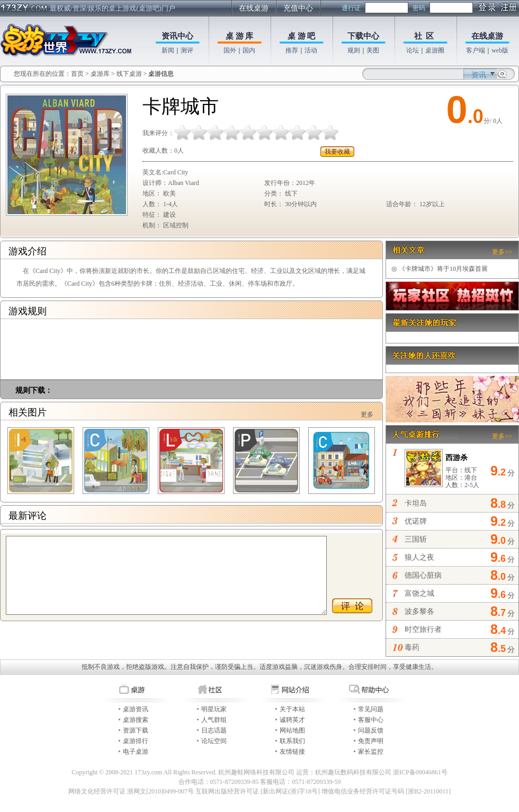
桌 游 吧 (302, 36)
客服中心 (371, 720)
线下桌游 (129, 74)
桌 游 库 (240, 36)
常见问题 (371, 709)
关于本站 (292, 709)
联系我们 (292, 741)
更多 (367, 414)
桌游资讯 (136, 709)
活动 (311, 50)
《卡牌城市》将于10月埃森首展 (440, 269)
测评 (187, 50)
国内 (249, 50)
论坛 (413, 50)
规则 (354, 50)
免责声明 (371, 741)
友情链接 (292, 752)
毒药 (412, 647)
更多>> (502, 252)
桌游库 (101, 74)
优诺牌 (416, 521)
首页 (77, 74)
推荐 (292, 50)
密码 (419, 8)
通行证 (351, 8)
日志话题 (214, 730)
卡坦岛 (416, 503)
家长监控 (371, 752)
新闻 (168, 50)
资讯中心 (177, 36)
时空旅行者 (423, 629)
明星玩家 (214, 709)
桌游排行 (136, 741)
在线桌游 (254, 8)
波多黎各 (419, 611)
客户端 (476, 50)
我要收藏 (337, 152)
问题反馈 (371, 730)
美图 (373, 50)
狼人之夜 (419, 557)
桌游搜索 (136, 720)
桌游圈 (435, 50)
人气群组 (214, 720)
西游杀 (457, 458)
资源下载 (136, 730)
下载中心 (363, 36)
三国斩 (416, 539)
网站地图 (292, 730)
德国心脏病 (423, 575)
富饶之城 (419, 593)
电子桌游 (136, 752)
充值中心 (298, 8)
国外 (230, 50)
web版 (500, 50)
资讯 (479, 75)
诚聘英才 (292, 720)
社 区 (424, 36)
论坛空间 (214, 741)
